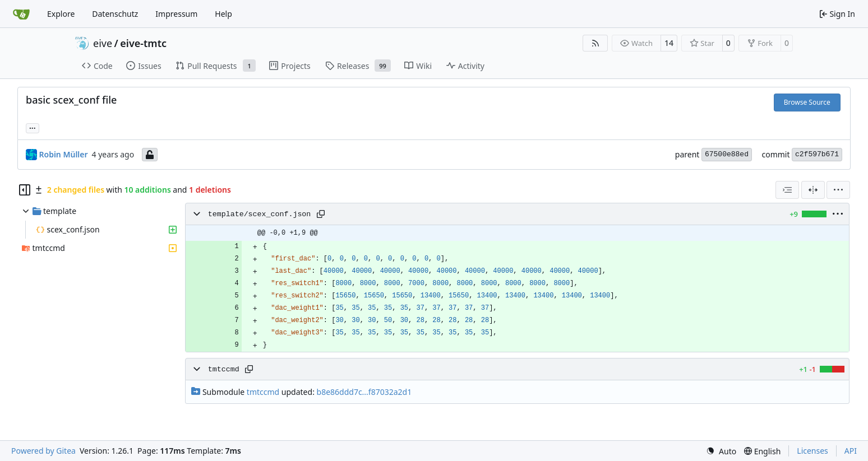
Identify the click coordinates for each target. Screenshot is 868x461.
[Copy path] (321, 214)
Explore (61, 14)
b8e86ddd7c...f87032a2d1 (364, 392)
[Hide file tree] (25, 190)
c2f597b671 (817, 154)
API (851, 451)
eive (103, 43)
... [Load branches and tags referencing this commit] (33, 127)
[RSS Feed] (595, 43)
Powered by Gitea (43, 451)
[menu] (838, 190)
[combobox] (787, 190)
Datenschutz (115, 14)
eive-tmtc (143, 43)
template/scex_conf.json (260, 214)
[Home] (21, 14)
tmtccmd (224, 369)
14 (669, 43)
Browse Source (807, 102)
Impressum (176, 14)
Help (223, 14)
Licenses (812, 451)
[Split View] (813, 190)
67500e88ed (727, 154)
